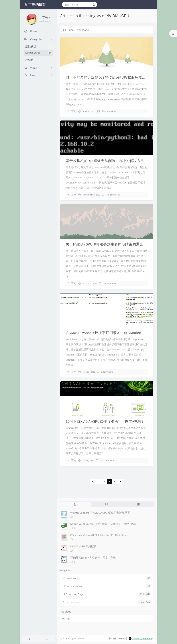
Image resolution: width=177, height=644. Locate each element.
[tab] (75, 504)
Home (68, 30)
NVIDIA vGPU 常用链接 (83, 546)
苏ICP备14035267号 (118, 638)
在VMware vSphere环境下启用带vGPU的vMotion (103, 333)
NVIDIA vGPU (38, 53)
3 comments (107, 372)
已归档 (38, 60)
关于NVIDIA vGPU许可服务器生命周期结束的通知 (105, 244)
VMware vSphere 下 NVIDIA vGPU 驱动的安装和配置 (100, 513)
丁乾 (74, 111)
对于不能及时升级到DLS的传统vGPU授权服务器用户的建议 (113, 77)
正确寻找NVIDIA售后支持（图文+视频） (94, 558)
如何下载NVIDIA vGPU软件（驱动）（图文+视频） (105, 421)
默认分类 (38, 47)
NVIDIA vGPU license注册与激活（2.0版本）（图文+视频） (105, 524)
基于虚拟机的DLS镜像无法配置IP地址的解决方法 (105, 161)
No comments (109, 111)
